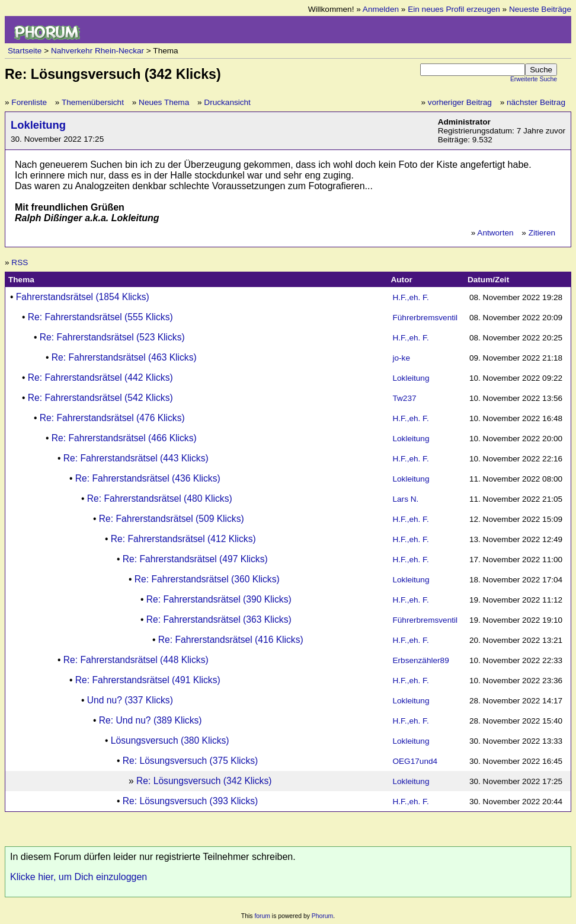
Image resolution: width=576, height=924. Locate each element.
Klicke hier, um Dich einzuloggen (79, 877)
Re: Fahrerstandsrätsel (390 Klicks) (219, 599)
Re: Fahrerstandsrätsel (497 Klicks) (195, 559)
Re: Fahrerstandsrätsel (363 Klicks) (219, 619)
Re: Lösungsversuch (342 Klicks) (204, 781)
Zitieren (542, 233)
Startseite (25, 51)
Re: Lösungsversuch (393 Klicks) (190, 801)
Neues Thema (164, 102)
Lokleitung (38, 125)
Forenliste (29, 102)
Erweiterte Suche (534, 79)
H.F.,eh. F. (410, 297)
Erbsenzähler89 (420, 660)
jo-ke (401, 358)
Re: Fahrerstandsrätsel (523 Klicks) (112, 337)
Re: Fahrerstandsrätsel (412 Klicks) (183, 539)
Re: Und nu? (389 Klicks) (151, 720)
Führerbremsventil (425, 318)
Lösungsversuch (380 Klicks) (170, 740)
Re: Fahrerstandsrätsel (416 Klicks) (231, 640)
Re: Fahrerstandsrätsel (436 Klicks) (148, 478)
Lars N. (405, 499)
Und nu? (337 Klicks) (130, 700)
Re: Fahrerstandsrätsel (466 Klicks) (124, 438)
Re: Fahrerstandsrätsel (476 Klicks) (112, 418)
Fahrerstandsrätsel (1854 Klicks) (83, 297)
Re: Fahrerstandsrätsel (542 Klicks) (100, 398)
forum (262, 916)
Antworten (495, 233)
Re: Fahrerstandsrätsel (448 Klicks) (136, 660)
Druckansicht (227, 102)
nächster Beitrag (536, 102)
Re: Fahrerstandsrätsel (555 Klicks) (100, 317)
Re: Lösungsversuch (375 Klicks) (190, 761)
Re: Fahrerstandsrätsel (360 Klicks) (207, 579)
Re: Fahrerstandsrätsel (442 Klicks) (100, 377)
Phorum (322, 916)
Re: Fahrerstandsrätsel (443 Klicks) (136, 458)
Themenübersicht (93, 102)
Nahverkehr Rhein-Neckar (97, 51)
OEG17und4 (415, 761)
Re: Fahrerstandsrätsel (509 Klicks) (172, 519)
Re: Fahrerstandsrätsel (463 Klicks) (124, 357)
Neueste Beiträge (540, 9)
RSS (20, 262)
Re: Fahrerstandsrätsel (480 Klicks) (160, 498)
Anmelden (381, 9)
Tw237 (404, 398)
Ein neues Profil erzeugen (454, 9)
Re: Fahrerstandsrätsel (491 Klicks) (148, 680)
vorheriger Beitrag (460, 102)
